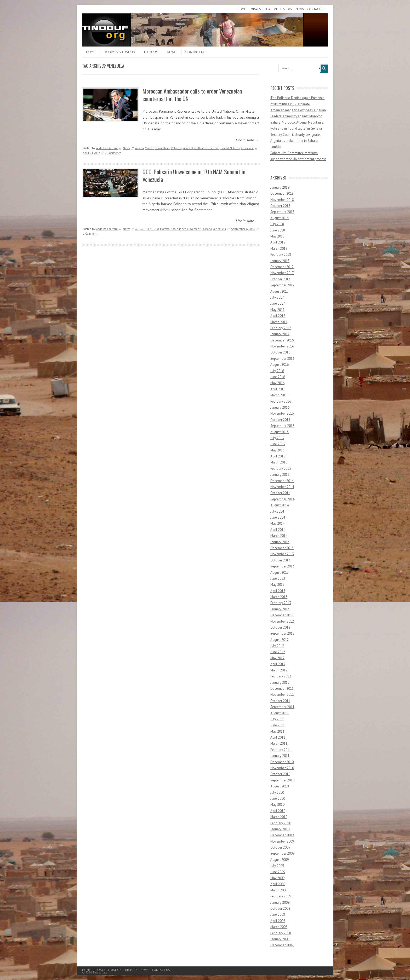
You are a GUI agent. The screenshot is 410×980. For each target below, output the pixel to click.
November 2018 (282, 200)
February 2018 (281, 255)
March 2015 (279, 462)
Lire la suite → (247, 140)
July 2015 (277, 438)
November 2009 (282, 841)
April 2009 (278, 884)
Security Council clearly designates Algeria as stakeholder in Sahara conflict (296, 141)
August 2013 (280, 573)
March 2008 (279, 927)
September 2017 (282, 285)
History (286, 9)
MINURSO (153, 229)
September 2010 (282, 780)
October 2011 (280, 701)
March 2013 (279, 597)
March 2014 (279, 536)
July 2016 (277, 371)
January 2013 (280, 609)
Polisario (176, 148)
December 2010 (282, 762)
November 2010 (282, 768)
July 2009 (277, 866)
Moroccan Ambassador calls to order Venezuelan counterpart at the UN (192, 95)
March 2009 (279, 890)
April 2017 (278, 316)
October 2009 (280, 847)
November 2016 (282, 346)
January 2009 (280, 903)
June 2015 (278, 444)
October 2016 (280, 352)
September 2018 (282, 212)
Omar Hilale (163, 148)
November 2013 (282, 554)
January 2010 (280, 829)
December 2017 (282, 267)
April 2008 (278, 921)
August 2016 (280, 365)
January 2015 (280, 475)
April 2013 (278, 591)
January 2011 (280, 756)
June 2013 (278, 579)
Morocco (150, 148)
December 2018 (282, 193)
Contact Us (316, 9)
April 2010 (278, 811)
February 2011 (281, 750)
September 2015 (282, 426)
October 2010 (280, 774)
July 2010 (277, 793)
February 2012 (281, 676)
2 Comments (113, 153)
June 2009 (278, 872)
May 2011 (277, 731)
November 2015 (282, 413)
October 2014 (280, 493)
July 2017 (277, 297)
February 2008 (281, 933)
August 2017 (280, 291)
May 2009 (277, 878)
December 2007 (282, 945)
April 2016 (278, 389)
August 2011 (280, 713)
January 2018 (280, 261)
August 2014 (280, 505)
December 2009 (282, 835)
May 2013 (277, 585)
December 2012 (282, 615)
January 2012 (280, 683)
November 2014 (282, 487)
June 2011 (278, 725)
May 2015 (277, 450)
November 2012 (282, 621)
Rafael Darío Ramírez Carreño (201, 148)
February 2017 (281, 328)
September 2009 (282, 853)
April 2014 (278, 530)
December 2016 (282, 340)
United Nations (230, 148)
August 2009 (280, 860)
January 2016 (280, 407)
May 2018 (277, 236)
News (300, 9)
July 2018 (277, 224)
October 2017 (280, 279)
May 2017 (277, 310)
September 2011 (282, 707)
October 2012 (280, 627)
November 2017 (282, 273)
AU (137, 229)
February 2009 (281, 896)
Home (242, 9)
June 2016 (278, 377)
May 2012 (277, 658)
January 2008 (280, 939)
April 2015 (278, 456)
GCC (143, 229)
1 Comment (90, 234)
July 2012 (277, 646)
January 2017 (280, 334)
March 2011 (279, 743)
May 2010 (277, 805)
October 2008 (280, 909)
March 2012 (279, 670)
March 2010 (279, 817)
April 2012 (278, 664)
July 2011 (277, 719)
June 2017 (278, 303)
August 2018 (280, 218)
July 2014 (277, 511)
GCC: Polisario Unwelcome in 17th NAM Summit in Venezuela (194, 175)
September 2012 (282, 633)
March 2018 (279, 249)
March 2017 (279, 322)
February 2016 (281, 401)
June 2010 (278, 799)
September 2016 (282, 359)
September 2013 (282, 566)
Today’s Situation (263, 9)
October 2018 (280, 206)
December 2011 (282, 689)
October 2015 (280, 420)
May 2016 (277, 383)
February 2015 (281, 469)
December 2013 (282, 548)
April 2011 (278, 737)
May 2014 (277, 523)
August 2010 (280, 786)
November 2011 (282, 695)
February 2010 (281, 823)
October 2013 (280, 560)
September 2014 (282, 499)
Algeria (139, 148)
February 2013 (281, 603)
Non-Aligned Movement (186, 229)
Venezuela (247, 148)
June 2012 (278, 652)
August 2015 (280, 432)
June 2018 (278, 230)
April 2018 (278, 242)
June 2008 (278, 915)
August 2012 (280, 640)
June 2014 (278, 517)
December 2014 (282, 481)
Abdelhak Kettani (107, 148)
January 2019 (280, 187)
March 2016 (279, 395)
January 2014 (280, 542)
